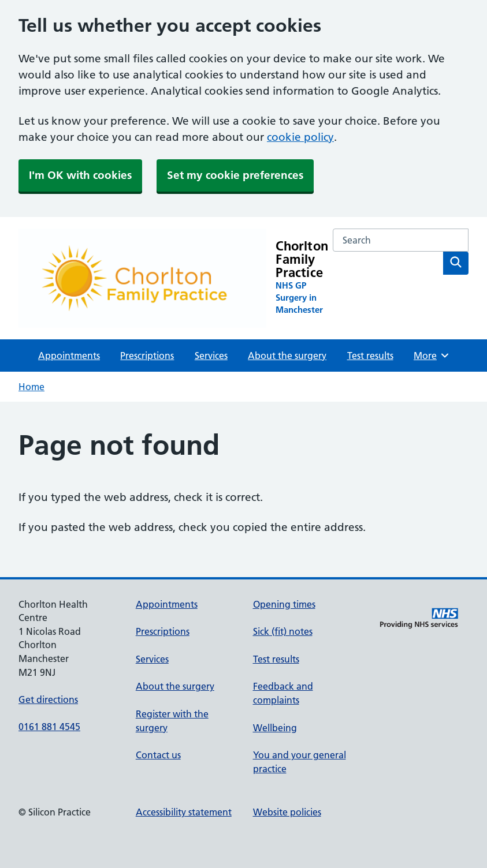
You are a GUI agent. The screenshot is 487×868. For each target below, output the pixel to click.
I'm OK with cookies (80, 175)
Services (211, 356)
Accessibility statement (184, 812)
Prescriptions (147, 356)
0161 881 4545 (49, 727)
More (432, 356)
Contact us (158, 755)
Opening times (284, 604)
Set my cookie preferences (235, 175)
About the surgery (287, 356)
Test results (370, 356)
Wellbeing (275, 728)
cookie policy (300, 137)
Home (31, 387)
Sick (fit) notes (283, 631)
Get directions (48, 699)
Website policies (287, 812)
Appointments (69, 356)
